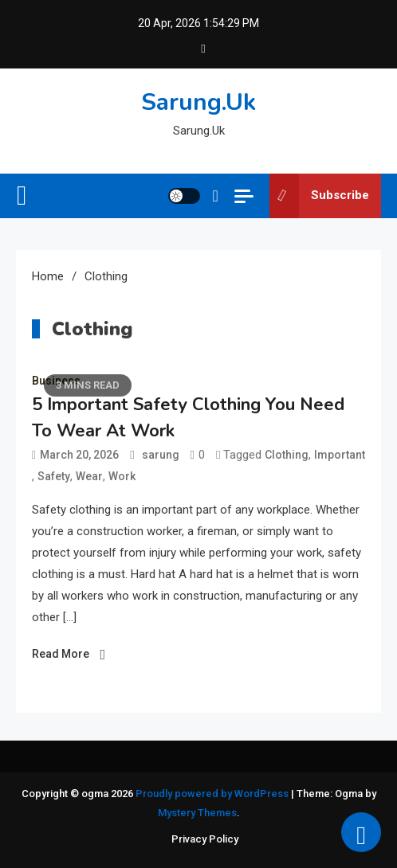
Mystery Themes (197, 813)
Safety (54, 476)
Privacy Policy (205, 839)
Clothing (287, 455)
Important (340, 455)
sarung (161, 455)
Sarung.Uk (198, 102)
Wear (89, 476)
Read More (61, 654)
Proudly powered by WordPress (213, 794)
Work (122, 476)
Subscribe (319, 196)
